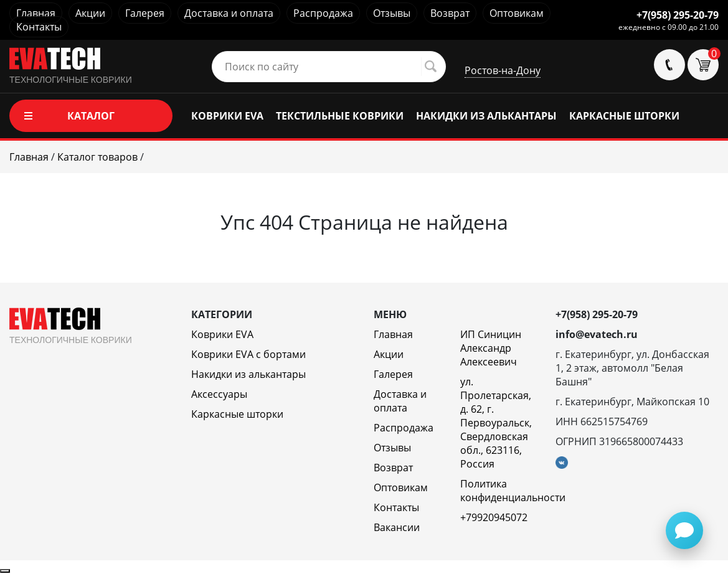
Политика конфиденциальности (513, 491)
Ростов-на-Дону (503, 70)
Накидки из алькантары (248, 374)
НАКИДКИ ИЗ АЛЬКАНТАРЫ (486, 116)
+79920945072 (494, 517)
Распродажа (323, 13)
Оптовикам (517, 13)
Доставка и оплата (229, 13)
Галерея (145, 13)
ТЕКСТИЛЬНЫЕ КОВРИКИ (340, 116)
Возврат (450, 13)
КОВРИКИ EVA (227, 116)
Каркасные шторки (237, 414)
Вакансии (397, 527)
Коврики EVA (222, 334)
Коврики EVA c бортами (248, 354)
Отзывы (392, 13)
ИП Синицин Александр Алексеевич (491, 348)
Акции (90, 13)
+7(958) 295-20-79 (678, 15)
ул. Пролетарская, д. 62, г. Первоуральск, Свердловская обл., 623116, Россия (496, 423)
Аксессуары (219, 394)
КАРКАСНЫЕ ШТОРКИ (624, 116)
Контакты (39, 27)
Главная (36, 13)
